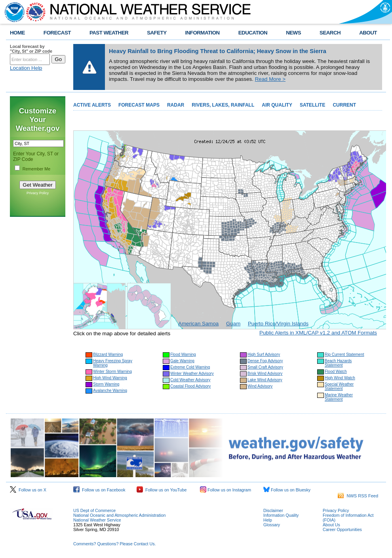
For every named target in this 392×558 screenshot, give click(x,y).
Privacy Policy (38, 193)
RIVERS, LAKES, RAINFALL (223, 105)
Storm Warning (106, 384)
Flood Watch (336, 372)
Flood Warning (183, 354)
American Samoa (198, 324)
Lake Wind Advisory (265, 380)
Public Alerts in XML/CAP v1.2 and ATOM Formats (318, 333)
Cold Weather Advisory (190, 380)
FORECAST (57, 33)
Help (268, 520)
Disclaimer (273, 510)
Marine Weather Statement (339, 397)
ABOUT (368, 33)
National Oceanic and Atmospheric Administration (119, 515)
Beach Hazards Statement (338, 363)
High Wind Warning (110, 378)
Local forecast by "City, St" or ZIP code (31, 49)
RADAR (176, 105)
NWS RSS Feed (358, 496)
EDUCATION (253, 33)
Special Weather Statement (339, 386)
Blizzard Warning (108, 354)
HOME (17, 33)
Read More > (270, 79)
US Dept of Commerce (94, 510)
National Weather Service (97, 520)
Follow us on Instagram (225, 490)
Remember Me (36, 169)
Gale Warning (182, 361)
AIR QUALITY (277, 105)
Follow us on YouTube (162, 490)
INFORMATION (203, 33)
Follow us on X (28, 490)
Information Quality (281, 515)
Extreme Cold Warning (190, 367)
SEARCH (330, 33)
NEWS (293, 33)
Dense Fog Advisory (265, 361)
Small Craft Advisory (265, 367)
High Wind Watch (340, 378)
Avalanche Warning (110, 391)
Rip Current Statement (344, 354)
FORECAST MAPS (139, 105)
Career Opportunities (342, 529)
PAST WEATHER (109, 33)
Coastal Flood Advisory (190, 386)
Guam (233, 324)
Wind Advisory (260, 386)
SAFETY (157, 33)
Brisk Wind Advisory (265, 374)
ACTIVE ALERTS (92, 105)
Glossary (272, 525)
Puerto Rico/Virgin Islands (278, 324)
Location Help (26, 68)
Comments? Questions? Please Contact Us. (114, 544)
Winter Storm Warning (112, 372)
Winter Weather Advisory (192, 374)
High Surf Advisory (264, 354)
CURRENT (344, 105)
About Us (331, 525)
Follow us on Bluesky (287, 490)
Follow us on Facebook (99, 490)
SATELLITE (312, 105)
